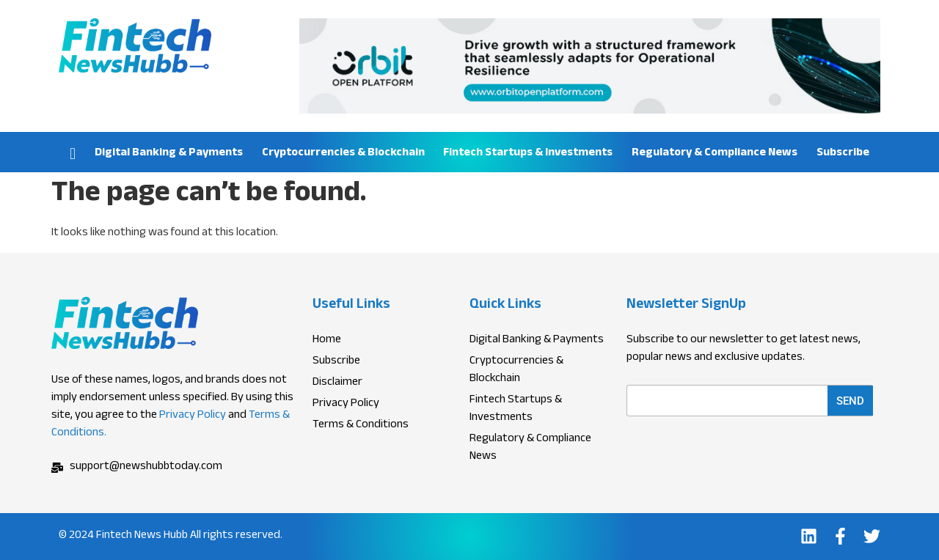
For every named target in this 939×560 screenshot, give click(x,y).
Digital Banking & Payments (169, 154)
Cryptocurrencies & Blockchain (343, 154)
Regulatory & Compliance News (715, 154)
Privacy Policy (193, 416)
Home (73, 152)
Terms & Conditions (361, 426)
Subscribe (843, 154)
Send (850, 401)
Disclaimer (337, 383)
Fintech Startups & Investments (528, 154)
